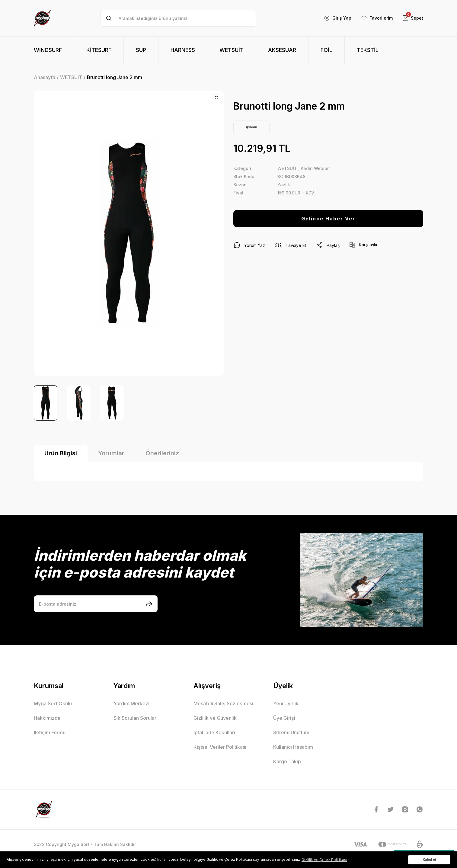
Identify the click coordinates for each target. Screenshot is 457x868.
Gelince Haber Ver (328, 219)
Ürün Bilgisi (61, 453)
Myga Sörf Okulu (53, 703)
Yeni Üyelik (286, 703)
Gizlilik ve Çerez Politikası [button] (324, 860)
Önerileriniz (162, 453)
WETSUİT (287, 168)
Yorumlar (111, 453)
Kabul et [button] (429, 860)
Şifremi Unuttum (291, 732)
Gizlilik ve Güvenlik (215, 718)
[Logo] (42, 18)
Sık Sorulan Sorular (135, 718)
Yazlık (284, 185)
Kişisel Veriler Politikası (220, 747)
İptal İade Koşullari (214, 732)
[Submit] (149, 604)
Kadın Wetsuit (315, 168)
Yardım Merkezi (131, 703)
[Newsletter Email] (96, 604)
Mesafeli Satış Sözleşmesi (223, 703)
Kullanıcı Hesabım (293, 747)
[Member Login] (338, 18)
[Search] (179, 18)
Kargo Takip (287, 761)
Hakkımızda (47, 718)
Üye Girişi (284, 718)
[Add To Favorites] (216, 98)
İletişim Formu (50, 732)
